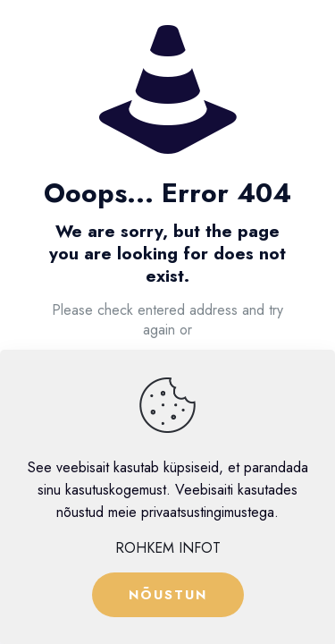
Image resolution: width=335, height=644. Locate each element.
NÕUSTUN (168, 595)
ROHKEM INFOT (168, 548)
